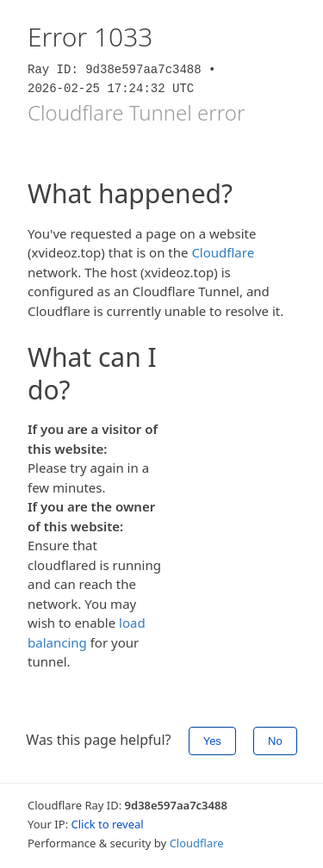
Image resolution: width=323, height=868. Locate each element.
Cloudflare (223, 252)
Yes (212, 741)
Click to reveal (108, 824)
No (275, 741)
